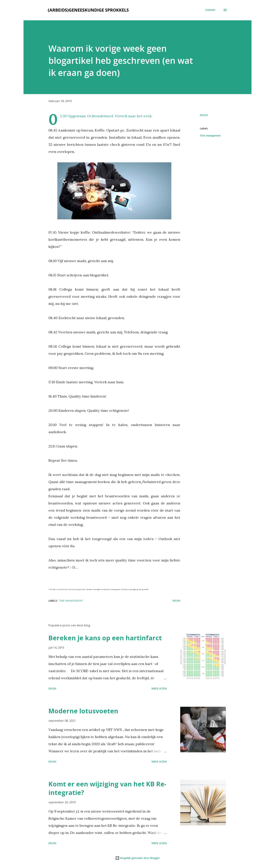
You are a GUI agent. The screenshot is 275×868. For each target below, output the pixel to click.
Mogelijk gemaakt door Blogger (137, 858)
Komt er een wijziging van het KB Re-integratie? (107, 788)
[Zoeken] (210, 10)
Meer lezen (159, 688)
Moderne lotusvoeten (83, 711)
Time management (210, 136)
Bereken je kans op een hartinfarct (105, 638)
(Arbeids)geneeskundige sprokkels (88, 10)
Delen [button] (204, 115)
